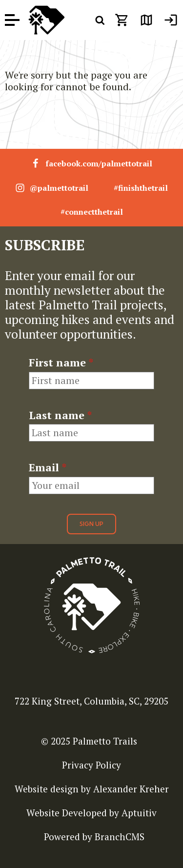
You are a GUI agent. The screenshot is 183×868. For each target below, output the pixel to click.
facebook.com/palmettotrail (91, 163)
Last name (60, 415)
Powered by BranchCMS (94, 837)
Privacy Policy (91, 765)
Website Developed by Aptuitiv (91, 813)
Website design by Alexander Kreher (92, 789)
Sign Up (91, 524)
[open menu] (12, 20)
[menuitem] (171, 20)
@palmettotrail (52, 188)
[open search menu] (100, 20)
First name (61, 363)
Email (48, 467)
